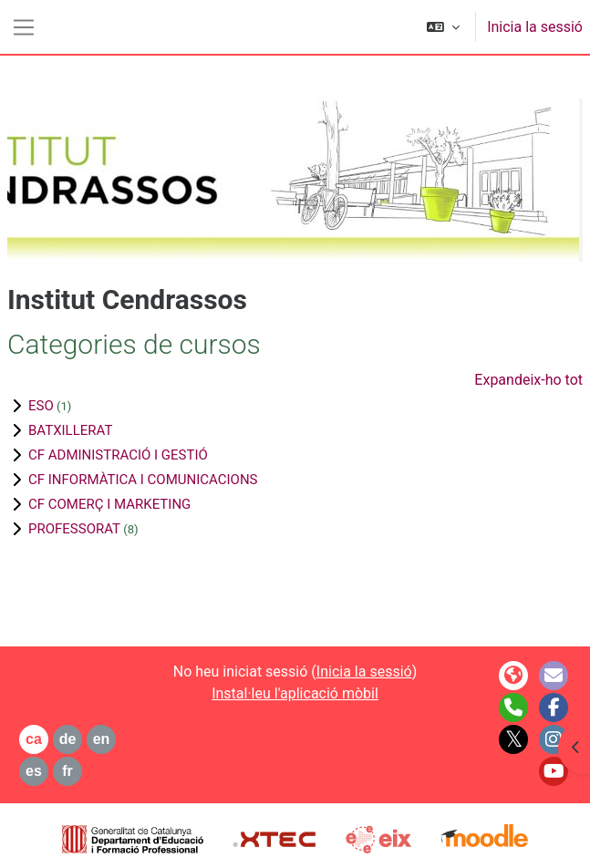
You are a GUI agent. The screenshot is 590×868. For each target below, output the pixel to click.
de (68, 739)
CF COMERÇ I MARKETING (109, 504)
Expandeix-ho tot (528, 380)
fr (67, 771)
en (102, 739)
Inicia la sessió (535, 27)
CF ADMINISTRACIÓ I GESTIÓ (118, 455)
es (34, 771)
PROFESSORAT (74, 529)
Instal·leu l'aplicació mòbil (295, 693)
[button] (443, 27)
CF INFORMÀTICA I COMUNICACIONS (143, 480)
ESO (41, 406)
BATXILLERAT (70, 430)
